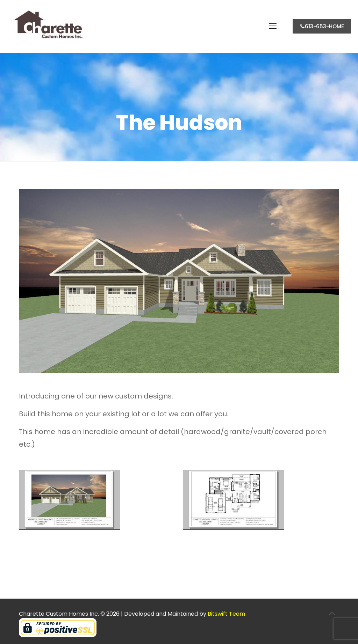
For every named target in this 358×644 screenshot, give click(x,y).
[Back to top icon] (332, 614)
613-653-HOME (322, 26)
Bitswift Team (226, 614)
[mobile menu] (273, 26)
